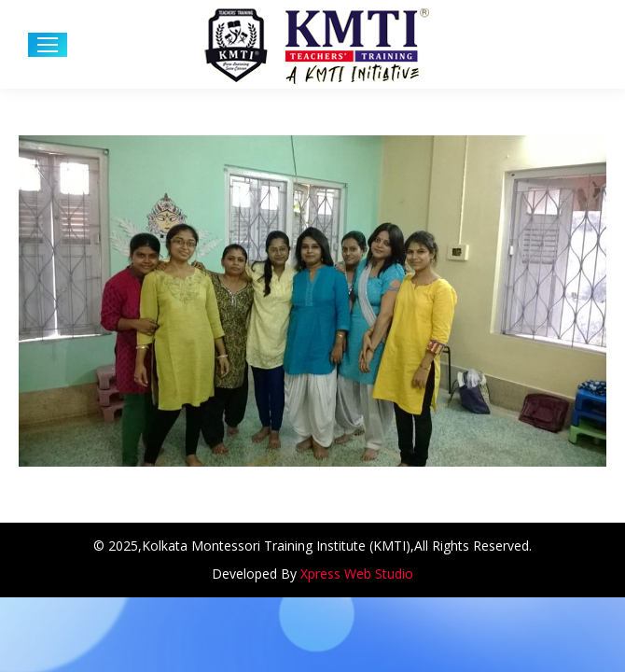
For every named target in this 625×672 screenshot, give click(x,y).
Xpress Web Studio (357, 574)
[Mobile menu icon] (48, 45)
